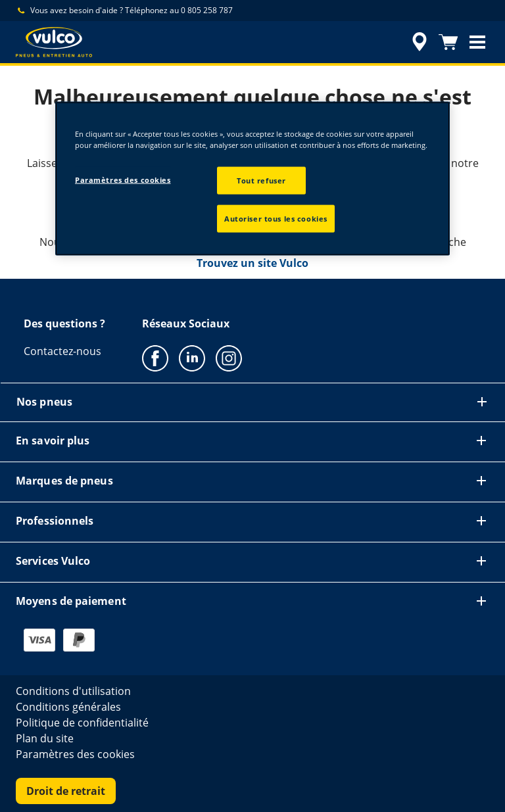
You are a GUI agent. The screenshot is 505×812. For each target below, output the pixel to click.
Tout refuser (261, 180)
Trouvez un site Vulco (252, 263)
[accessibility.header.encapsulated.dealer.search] (418, 42)
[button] (477, 42)
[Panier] (448, 42)
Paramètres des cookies (123, 180)
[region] (252, 179)
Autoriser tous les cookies (276, 219)
